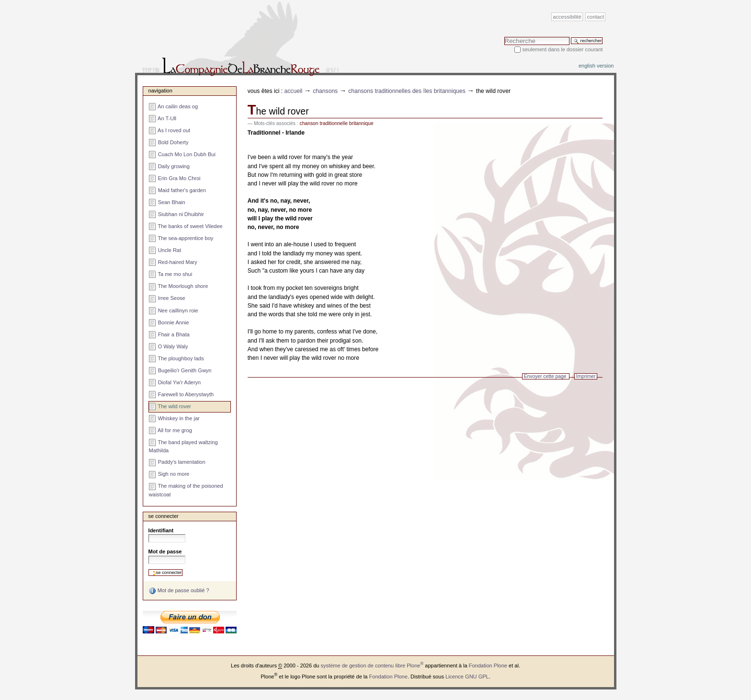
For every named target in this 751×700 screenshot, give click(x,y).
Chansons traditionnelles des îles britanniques (407, 91)
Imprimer (586, 376)
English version (596, 66)
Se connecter (164, 516)
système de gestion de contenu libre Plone (372, 666)
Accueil (294, 91)
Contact (596, 17)
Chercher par (504, 37)
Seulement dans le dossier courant (562, 49)
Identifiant (161, 530)
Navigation (160, 91)
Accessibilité (567, 17)
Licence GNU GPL (467, 677)
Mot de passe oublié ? (179, 591)
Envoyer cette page (545, 376)
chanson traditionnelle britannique (337, 123)
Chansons (325, 91)
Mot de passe (165, 551)
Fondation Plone (488, 666)
